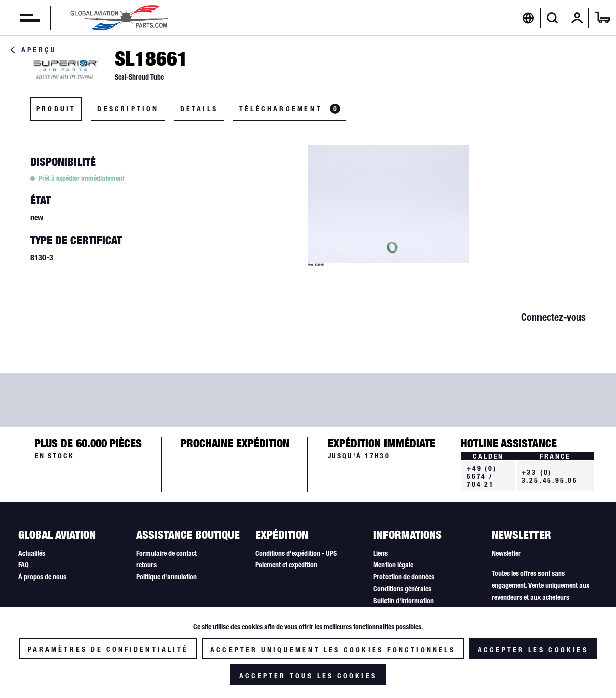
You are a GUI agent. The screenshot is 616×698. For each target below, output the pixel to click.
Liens (380, 553)
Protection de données (404, 577)
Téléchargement (290, 109)
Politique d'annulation (167, 577)
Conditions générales (402, 589)
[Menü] (20, 18)
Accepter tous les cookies (308, 676)
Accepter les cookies (533, 650)
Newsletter (506, 553)
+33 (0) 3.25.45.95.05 (550, 476)
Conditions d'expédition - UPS (296, 553)
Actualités (32, 553)
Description (128, 109)
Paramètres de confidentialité (108, 649)
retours (146, 565)
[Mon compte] (577, 18)
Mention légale (393, 565)
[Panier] (602, 18)
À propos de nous (42, 577)
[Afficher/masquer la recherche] (552, 18)
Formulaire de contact (167, 553)
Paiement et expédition (286, 565)
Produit (56, 109)
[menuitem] (20, 18)
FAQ (23, 565)
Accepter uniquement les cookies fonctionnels (333, 650)
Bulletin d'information (404, 601)
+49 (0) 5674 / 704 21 (482, 476)
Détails (199, 109)
